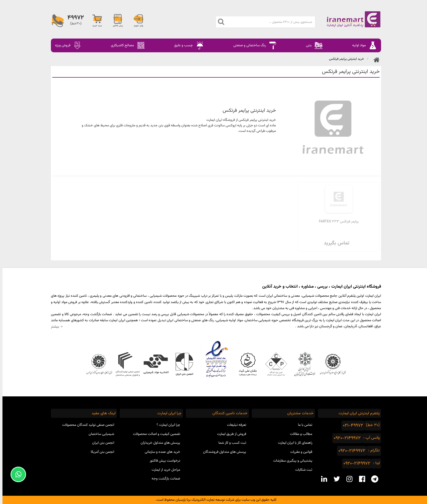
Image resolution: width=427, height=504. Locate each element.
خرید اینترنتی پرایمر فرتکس (344, 59)
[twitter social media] (334, 479)
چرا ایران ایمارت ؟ (166, 425)
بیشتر (53, 327)
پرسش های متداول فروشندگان (222, 452)
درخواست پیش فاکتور (162, 461)
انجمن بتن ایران (101, 443)
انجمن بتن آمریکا (100, 452)
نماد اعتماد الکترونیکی (214, 359)
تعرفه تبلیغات (234, 425)
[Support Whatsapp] (16, 474)
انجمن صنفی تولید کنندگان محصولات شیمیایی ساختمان (86, 430)
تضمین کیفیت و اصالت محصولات (154, 434)
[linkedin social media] (322, 479)
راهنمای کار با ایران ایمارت (293, 443)
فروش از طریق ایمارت (229, 434)
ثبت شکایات (301, 470)
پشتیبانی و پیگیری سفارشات (290, 461)
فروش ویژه (66, 45)
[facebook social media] (360, 479)
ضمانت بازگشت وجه (163, 479)
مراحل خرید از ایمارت (163, 470)
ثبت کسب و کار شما (230, 443)
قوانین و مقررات (299, 452)
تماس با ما (303, 425)
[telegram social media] (372, 479)
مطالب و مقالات (299, 434)
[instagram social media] (347, 479)
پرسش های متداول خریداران (158, 443)
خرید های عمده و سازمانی (160, 452)
